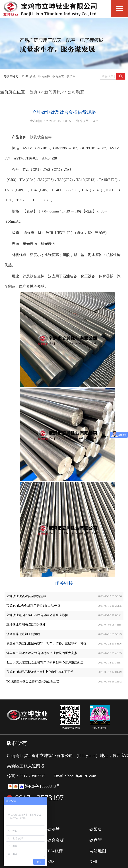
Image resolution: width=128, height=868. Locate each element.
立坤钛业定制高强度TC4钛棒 (26, 625)
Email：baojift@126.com (75, 776)
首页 (33, 92)
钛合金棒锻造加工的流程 (23, 634)
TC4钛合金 (29, 76)
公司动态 (76, 92)
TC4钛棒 (55, 851)
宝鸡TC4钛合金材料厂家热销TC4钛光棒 (33, 606)
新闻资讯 (53, 92)
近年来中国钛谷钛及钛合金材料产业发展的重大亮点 (42, 653)
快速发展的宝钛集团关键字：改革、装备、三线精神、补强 (46, 643)
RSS (51, 862)
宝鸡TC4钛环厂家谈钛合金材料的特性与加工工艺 (40, 672)
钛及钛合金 (32, 276)
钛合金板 (56, 840)
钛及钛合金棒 (41, 137)
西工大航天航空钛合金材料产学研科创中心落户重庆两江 (45, 662)
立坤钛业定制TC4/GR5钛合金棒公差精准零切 (37, 615)
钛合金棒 (44, 76)
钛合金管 (58, 76)
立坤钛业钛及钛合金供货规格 (26, 596)
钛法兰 (71, 76)
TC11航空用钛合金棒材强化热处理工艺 (33, 681)
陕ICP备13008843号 (42, 786)
